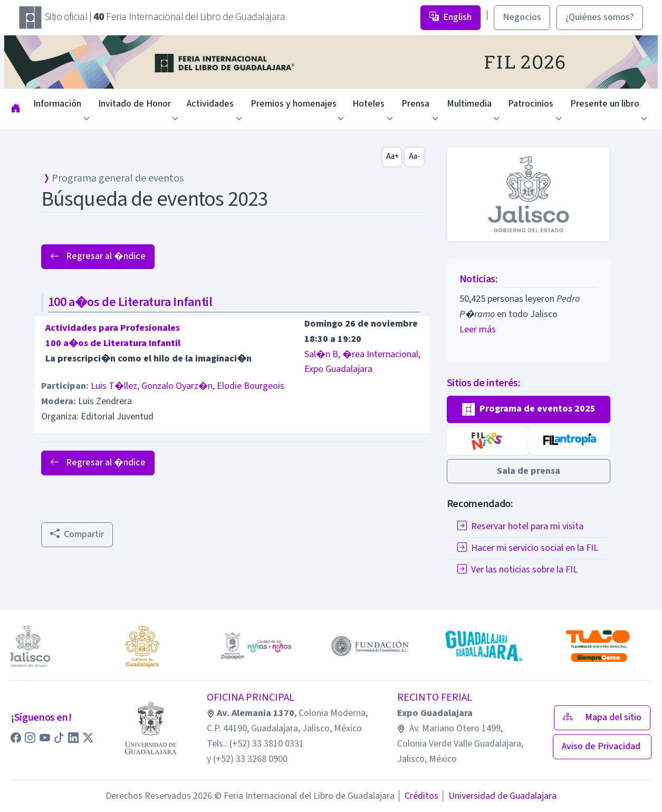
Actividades (210, 104)
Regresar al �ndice (98, 256)
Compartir (77, 534)
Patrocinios (531, 104)
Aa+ (392, 156)
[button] (529, 409)
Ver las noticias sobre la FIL (517, 570)
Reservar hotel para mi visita (520, 526)
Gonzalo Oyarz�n (177, 386)
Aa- (414, 156)
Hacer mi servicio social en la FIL (528, 548)
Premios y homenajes (294, 104)
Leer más (478, 329)
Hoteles (368, 104)
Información (57, 104)
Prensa (415, 104)
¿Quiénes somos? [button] (600, 17)
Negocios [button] (522, 17)
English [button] (450, 17)
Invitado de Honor (135, 104)
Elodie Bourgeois (251, 386)
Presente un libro (605, 104)
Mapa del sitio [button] (602, 717)
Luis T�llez (114, 386)
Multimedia (469, 104)
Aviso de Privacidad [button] (602, 746)
